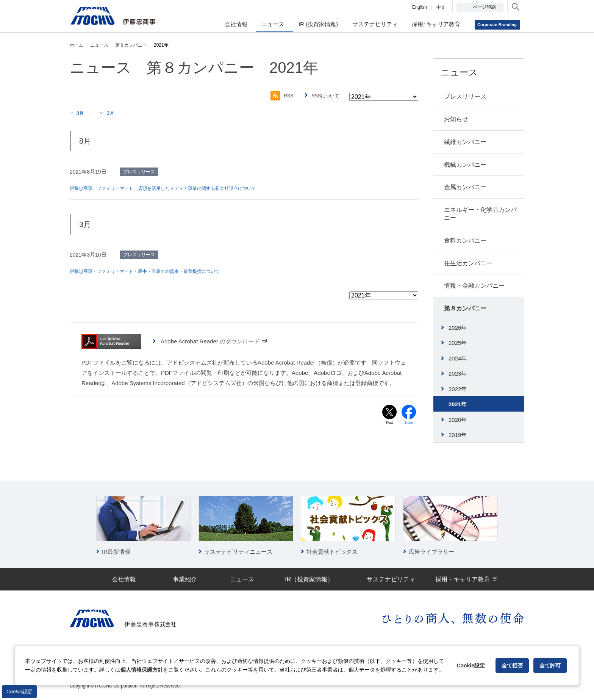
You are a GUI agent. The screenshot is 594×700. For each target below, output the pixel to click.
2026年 (458, 328)
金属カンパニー (465, 187)
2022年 (458, 389)
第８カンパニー (465, 308)
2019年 (458, 435)
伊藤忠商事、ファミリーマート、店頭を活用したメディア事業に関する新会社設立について (178, 188)
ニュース (459, 72)
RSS (276, 96)
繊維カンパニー (465, 142)
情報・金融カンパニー (474, 286)
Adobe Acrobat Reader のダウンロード (214, 341)
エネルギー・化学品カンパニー (480, 214)
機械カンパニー (465, 165)
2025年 (458, 343)
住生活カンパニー (468, 263)
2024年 (458, 358)
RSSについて (323, 96)
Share (409, 424)
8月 (82, 113)
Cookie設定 (19, 691)
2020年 (458, 420)
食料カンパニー (465, 240)
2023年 (458, 373)
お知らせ (456, 119)
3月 (114, 113)
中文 (441, 7)
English (420, 7)
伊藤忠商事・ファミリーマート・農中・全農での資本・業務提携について (157, 271)
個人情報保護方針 (142, 670)
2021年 (458, 404)
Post (389, 424)
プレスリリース (465, 96)
